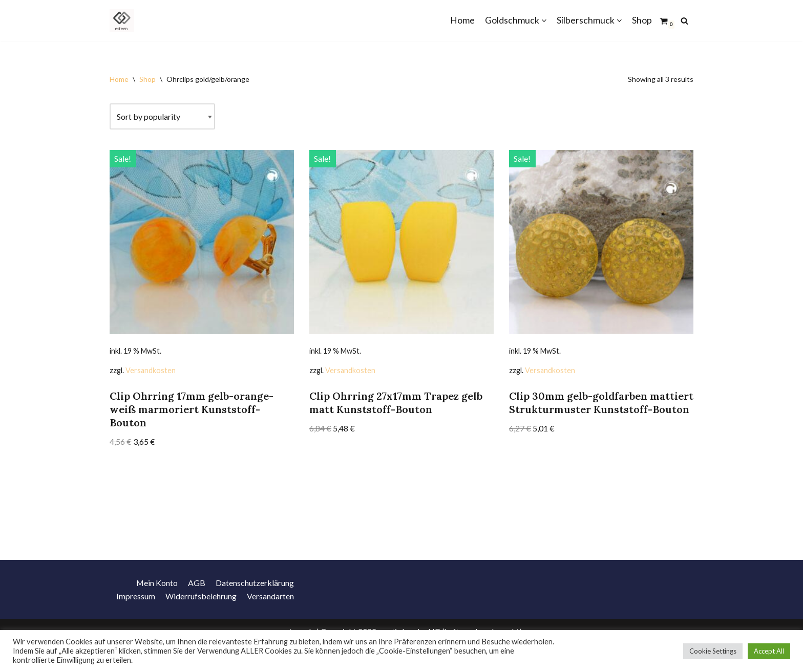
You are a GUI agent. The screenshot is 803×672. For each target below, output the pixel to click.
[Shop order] (162, 116)
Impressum (136, 613)
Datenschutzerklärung (255, 600)
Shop (642, 20)
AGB (197, 600)
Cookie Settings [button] (713, 651)
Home (462, 20)
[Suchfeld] (684, 21)
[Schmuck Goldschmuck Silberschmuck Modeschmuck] (124, 21)
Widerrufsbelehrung (201, 613)
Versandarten (270, 613)
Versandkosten (151, 370)
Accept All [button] (769, 651)
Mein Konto (157, 600)
